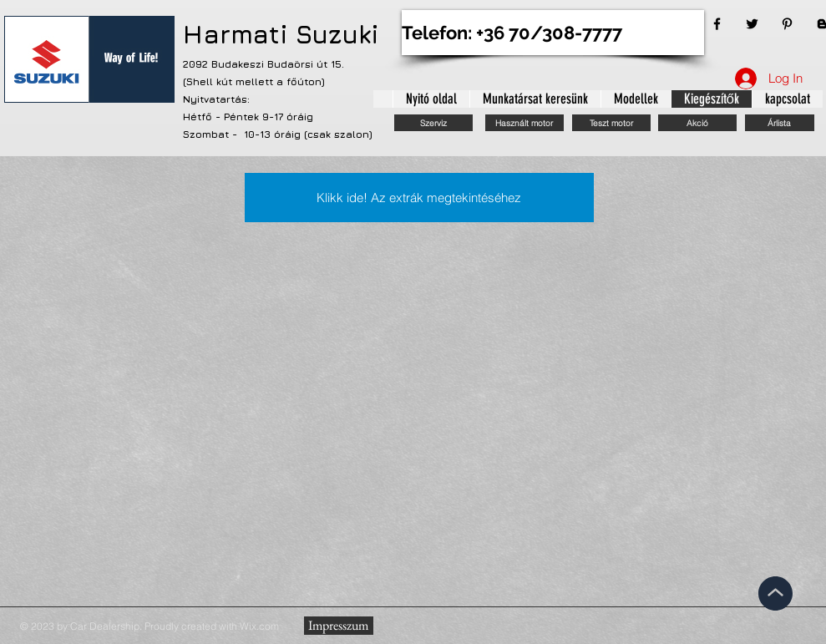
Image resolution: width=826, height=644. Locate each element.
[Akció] (697, 123)
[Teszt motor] (611, 123)
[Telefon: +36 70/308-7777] (553, 33)
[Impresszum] (339, 626)
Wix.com (259, 626)
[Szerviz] (433, 123)
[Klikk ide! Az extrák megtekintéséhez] (419, 198)
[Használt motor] (524, 123)
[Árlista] (780, 123)
